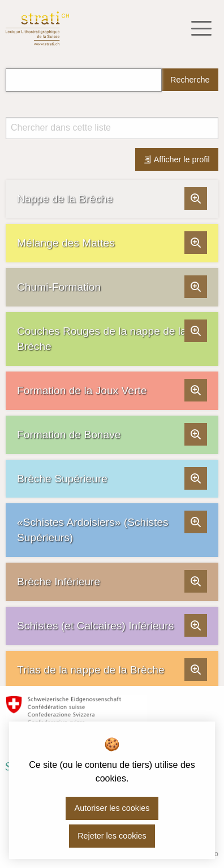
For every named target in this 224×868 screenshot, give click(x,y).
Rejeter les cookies (112, 836)
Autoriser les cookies (112, 808)
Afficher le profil (176, 159)
